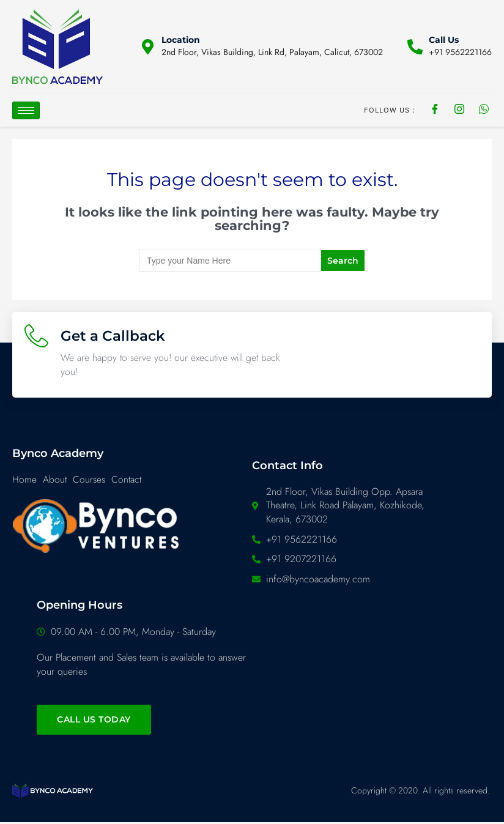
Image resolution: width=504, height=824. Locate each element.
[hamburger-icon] (26, 110)
